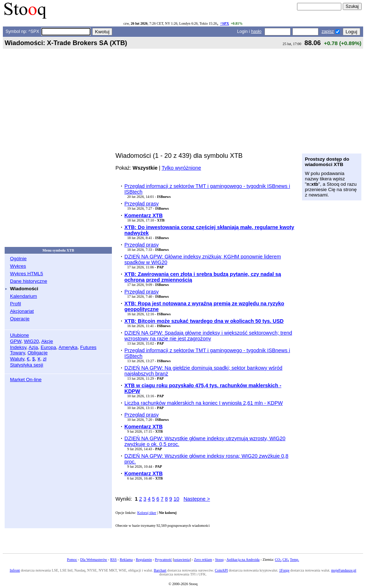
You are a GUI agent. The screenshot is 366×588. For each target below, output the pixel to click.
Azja (33, 347)
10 (176, 499)
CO (278, 560)
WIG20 (31, 341)
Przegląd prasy (142, 204)
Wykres (18, 266)
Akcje (47, 341)
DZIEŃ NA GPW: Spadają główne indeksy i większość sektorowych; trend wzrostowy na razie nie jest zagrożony (208, 336)
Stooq (219, 560)
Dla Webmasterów (93, 560)
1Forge (284, 570)
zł (45, 359)
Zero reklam (203, 560)
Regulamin (144, 560)
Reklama (126, 560)
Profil (16, 304)
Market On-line (26, 380)
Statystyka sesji (27, 365)
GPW (16, 341)
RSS (113, 560)
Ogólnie (18, 259)
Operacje (20, 319)
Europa (48, 347)
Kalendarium (23, 296)
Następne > (197, 499)
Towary (18, 353)
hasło (256, 31)
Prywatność (163, 560)
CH (286, 560)
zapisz (328, 31)
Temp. (295, 560)
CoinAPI (221, 570)
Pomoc (72, 560)
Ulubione (19, 335)
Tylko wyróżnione (181, 168)
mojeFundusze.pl (344, 570)
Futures (88, 347)
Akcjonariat (22, 311)
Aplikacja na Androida (243, 560)
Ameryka (68, 347)
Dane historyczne (29, 281)
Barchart (160, 570)
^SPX (225, 23)
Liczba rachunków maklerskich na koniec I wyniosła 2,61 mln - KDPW (204, 403)
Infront (15, 570)
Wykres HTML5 (26, 274)
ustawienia (182, 560)
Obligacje (38, 353)
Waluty (17, 359)
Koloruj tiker (147, 513)
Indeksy (18, 347)
